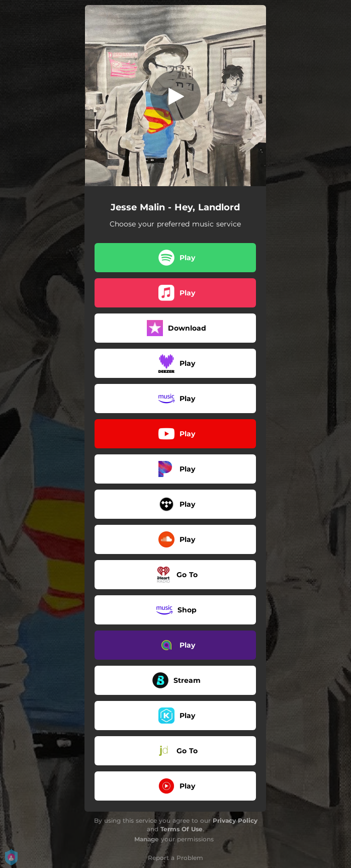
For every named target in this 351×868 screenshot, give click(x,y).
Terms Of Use (182, 829)
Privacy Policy (235, 820)
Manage (147, 839)
